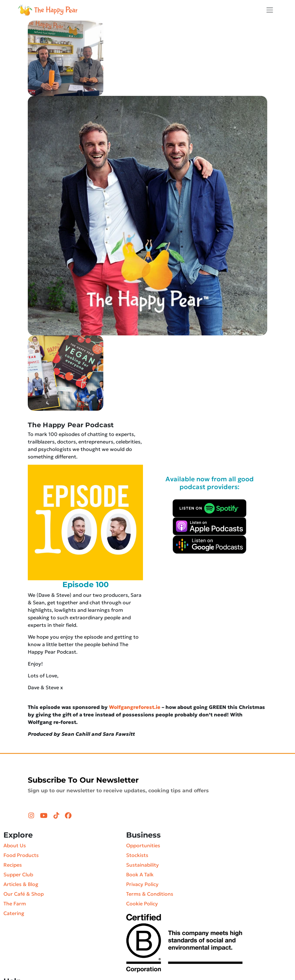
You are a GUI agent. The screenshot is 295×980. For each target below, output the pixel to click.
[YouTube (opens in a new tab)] (44, 816)
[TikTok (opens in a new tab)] (57, 816)
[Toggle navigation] (270, 10)
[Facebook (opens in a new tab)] (68, 816)
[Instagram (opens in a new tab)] (32, 816)
